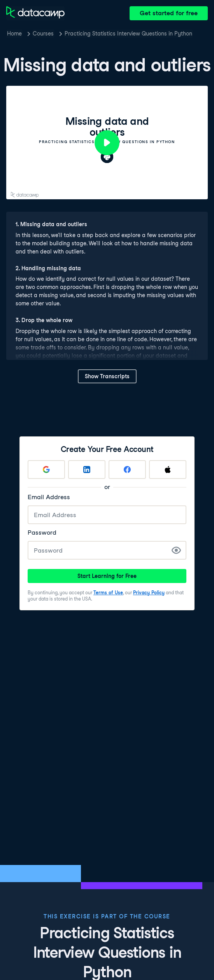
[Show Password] (176, 550)
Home (14, 34)
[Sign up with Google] (46, 470)
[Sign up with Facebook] (127, 470)
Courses (43, 34)
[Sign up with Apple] (168, 470)
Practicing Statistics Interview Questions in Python (128, 34)
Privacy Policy (149, 593)
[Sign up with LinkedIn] (87, 470)
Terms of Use (108, 593)
